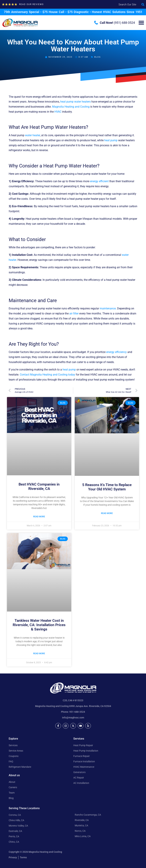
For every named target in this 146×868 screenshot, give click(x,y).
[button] (143, 5)
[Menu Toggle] (141, 23)
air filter (74, 313)
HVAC (58, 112)
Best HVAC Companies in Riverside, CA (39, 486)
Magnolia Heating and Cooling (71, 107)
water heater (33, 135)
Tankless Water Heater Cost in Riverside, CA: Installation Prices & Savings (39, 625)
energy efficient (99, 181)
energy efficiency (116, 352)
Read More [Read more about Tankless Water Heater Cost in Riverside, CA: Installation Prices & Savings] (39, 654)
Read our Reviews (31, 4)
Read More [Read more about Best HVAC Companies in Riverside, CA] (39, 517)
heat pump (67, 102)
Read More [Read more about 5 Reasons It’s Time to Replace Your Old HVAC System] (107, 513)
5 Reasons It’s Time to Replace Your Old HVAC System (107, 487)
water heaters (82, 102)
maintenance (108, 308)
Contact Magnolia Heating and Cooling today (47, 375)
